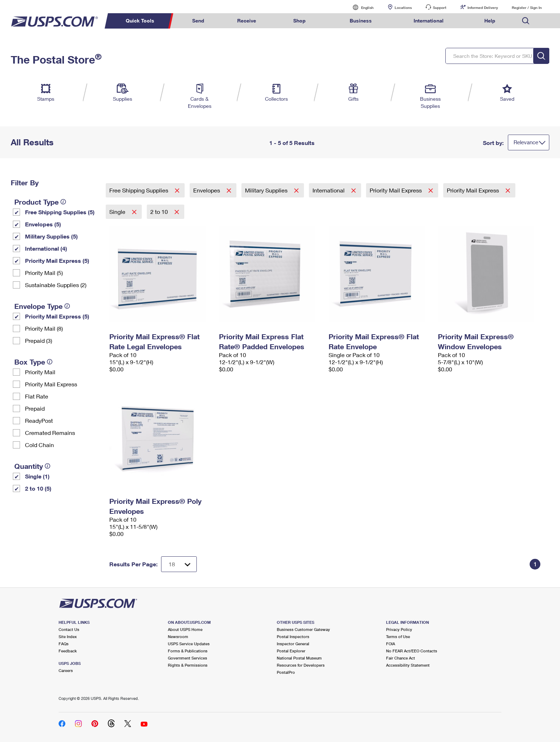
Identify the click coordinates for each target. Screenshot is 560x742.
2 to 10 (160, 212)
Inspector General (293, 644)
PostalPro (286, 672)
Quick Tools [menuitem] (140, 21)
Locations (403, 7)
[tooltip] (63, 202)
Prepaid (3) (39, 340)
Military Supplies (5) (51, 236)
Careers (66, 670)
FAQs (64, 644)
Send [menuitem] (198, 21)
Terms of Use (398, 636)
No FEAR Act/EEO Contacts (412, 651)
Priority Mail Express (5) (57, 260)
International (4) (46, 248)
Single (118, 212)
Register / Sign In (527, 7)
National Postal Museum (299, 658)
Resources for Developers (301, 665)
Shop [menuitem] (299, 21)
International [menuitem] (429, 21)
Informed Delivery (483, 7)
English (360, 7)
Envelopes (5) (43, 224)
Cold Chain (39, 445)
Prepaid (35, 408)
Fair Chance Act (401, 658)
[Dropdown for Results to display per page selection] (179, 564)
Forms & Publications (188, 651)
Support (440, 7)
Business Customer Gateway (303, 629)
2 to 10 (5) (38, 488)
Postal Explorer (291, 651)
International (329, 190)
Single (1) (37, 476)
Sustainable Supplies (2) (56, 285)
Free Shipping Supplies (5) (60, 212)
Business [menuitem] (361, 21)
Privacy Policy (399, 629)
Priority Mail (40, 372)
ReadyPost (39, 420)
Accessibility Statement (408, 665)
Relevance (526, 142)
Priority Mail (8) (44, 328)
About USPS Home (185, 629)
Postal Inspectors (293, 636)
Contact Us (69, 629)
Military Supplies (267, 190)
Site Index (68, 636)
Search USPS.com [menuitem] (526, 21)
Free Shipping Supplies (139, 190)
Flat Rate (37, 396)
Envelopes (207, 190)
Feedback (68, 651)
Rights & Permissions (188, 665)
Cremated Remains (50, 433)
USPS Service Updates (189, 644)
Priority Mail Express (51, 384)
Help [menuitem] (490, 21)
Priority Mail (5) (44, 273)
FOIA (391, 644)
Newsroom (178, 636)
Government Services (187, 658)
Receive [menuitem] (247, 21)
